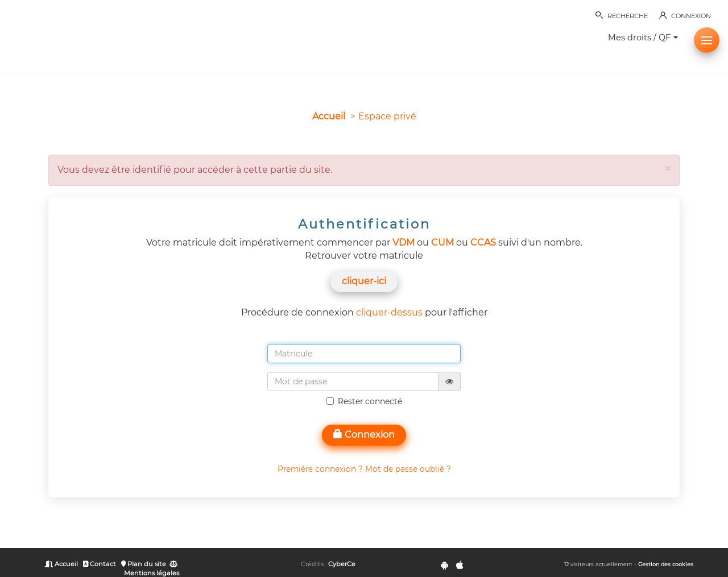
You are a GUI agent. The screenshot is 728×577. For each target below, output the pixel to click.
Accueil (329, 116)
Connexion (364, 435)
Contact (100, 564)
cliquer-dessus (389, 312)
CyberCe (342, 564)
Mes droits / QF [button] (643, 38)
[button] (707, 40)
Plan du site (144, 564)
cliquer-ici (364, 281)
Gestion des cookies (666, 564)
